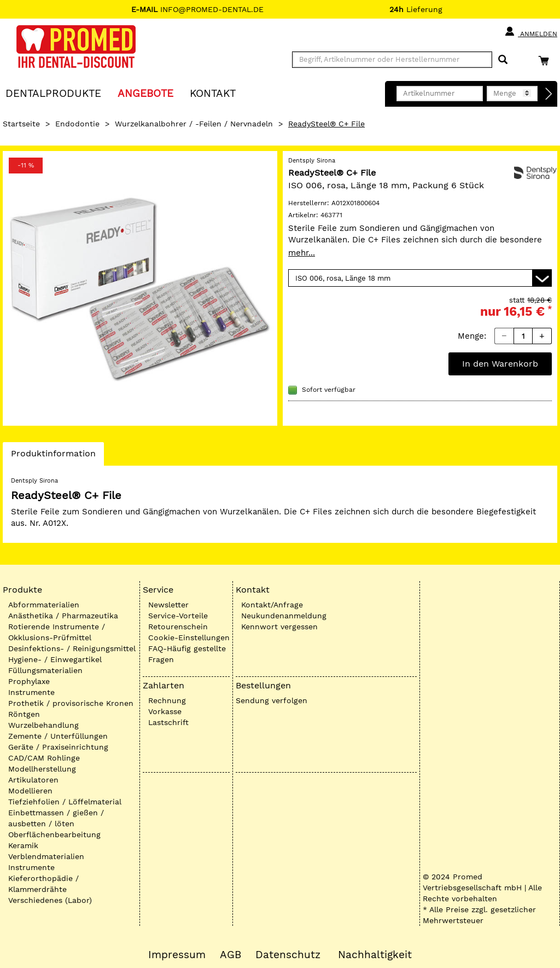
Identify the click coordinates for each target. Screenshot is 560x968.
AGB (231, 955)
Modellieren (30, 791)
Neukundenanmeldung (284, 616)
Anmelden (531, 32)
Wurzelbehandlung (43, 725)
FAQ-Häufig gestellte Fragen (187, 654)
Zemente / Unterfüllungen (58, 736)
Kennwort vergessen (279, 627)
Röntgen (24, 714)
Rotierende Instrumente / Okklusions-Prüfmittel (57, 632)
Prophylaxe (29, 681)
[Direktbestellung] (549, 94)
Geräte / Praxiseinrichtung (58, 747)
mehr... (302, 253)
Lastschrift (168, 722)
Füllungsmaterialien (45, 670)
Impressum (177, 955)
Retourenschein (178, 627)
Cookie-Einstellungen (189, 637)
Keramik (23, 845)
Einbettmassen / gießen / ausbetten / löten (56, 818)
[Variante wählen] (420, 278)
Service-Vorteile (178, 616)
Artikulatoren (33, 780)
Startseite (21, 124)
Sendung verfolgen (272, 700)
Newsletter (168, 605)
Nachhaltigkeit (375, 955)
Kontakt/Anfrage (272, 605)
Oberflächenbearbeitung (54, 834)
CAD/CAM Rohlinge (44, 758)
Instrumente (31, 692)
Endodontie (77, 124)
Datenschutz (288, 955)
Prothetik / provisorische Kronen (71, 703)
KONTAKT (213, 93)
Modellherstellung (42, 769)
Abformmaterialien (44, 605)
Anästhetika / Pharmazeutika (63, 616)
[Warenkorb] (546, 60)
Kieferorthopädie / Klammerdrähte (43, 884)
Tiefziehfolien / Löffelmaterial (65, 802)
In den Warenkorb (500, 364)
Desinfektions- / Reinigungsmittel (72, 648)
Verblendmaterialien (46, 856)
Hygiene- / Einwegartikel (55, 659)
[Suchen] (503, 60)
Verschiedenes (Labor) (50, 900)
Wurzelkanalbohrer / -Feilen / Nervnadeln (194, 124)
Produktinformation (53, 456)
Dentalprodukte (53, 93)
